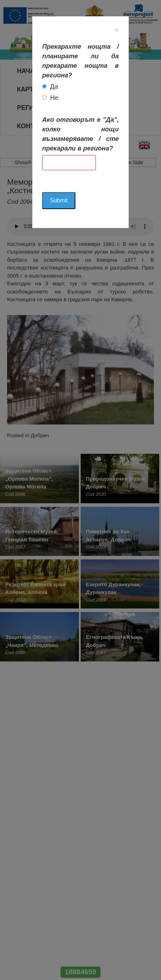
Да (54, 87)
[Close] (116, 30)
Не (54, 98)
